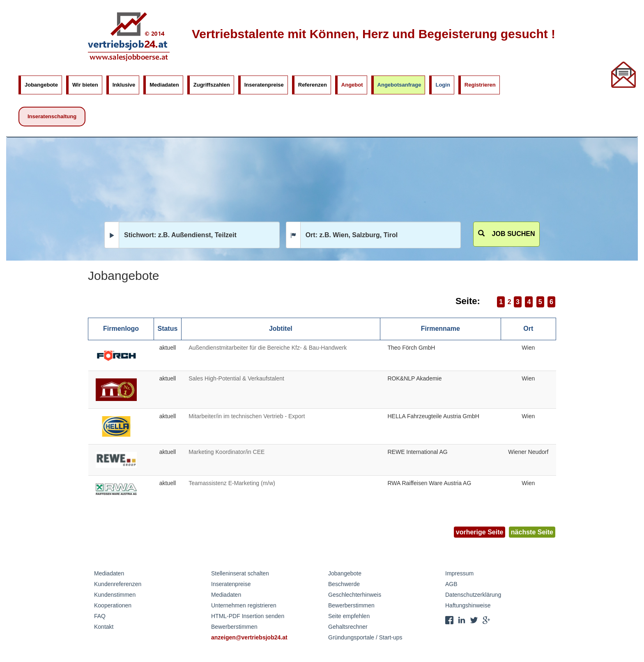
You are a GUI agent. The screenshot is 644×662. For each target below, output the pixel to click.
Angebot (352, 85)
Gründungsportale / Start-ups (365, 637)
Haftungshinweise (468, 605)
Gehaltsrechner (348, 627)
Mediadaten (164, 85)
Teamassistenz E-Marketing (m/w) (232, 483)
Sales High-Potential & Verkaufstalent (236, 378)
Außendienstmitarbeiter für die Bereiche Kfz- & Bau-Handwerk (268, 348)
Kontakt (104, 627)
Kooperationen (113, 605)
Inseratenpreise (264, 85)
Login (443, 85)
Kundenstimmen (115, 595)
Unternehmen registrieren (244, 605)
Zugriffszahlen (212, 85)
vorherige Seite (480, 532)
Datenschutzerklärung (473, 595)
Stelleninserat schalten (240, 573)
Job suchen (507, 234)
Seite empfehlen (349, 616)
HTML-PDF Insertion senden (248, 616)
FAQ (100, 616)
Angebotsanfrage (399, 85)
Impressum (459, 573)
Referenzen (313, 85)
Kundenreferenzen (118, 584)
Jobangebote (41, 85)
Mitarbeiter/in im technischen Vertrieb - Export (247, 416)
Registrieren (480, 85)
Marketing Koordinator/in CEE (227, 452)
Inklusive (124, 85)
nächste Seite (532, 532)
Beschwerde (344, 584)
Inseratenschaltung (52, 116)
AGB (451, 584)
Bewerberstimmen (234, 627)
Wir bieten (85, 85)
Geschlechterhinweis (355, 595)
